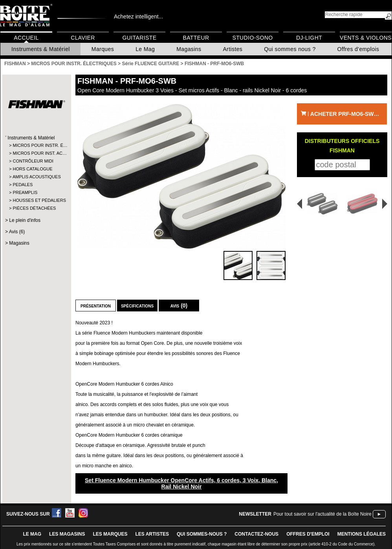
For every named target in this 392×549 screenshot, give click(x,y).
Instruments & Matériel (41, 49)
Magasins (189, 49)
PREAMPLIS (25, 192)
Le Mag (145, 49)
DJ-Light (309, 38)
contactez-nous (256, 534)
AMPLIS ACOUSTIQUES (36, 177)
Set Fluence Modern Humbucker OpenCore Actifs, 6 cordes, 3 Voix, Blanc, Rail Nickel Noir (181, 483)
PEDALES (23, 185)
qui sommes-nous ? (202, 534)
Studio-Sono (252, 38)
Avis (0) (179, 306)
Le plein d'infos (25, 220)
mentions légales (362, 534)
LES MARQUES (110, 534)
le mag (32, 534)
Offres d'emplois (358, 49)
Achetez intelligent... (138, 16)
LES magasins (67, 534)
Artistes (233, 49)
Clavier (83, 38)
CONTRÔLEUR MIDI (33, 161)
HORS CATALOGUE (32, 169)
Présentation (96, 306)
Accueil (26, 38)
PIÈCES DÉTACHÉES (34, 208)
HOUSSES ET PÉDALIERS (36, 200)
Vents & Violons (366, 38)
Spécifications (137, 306)
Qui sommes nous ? (290, 49)
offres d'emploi (308, 534)
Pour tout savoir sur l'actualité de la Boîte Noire (322, 514)
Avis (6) (17, 232)
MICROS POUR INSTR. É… (36, 145)
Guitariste (140, 38)
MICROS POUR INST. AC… (36, 153)
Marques (103, 49)
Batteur (196, 38)
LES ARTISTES (152, 534)
